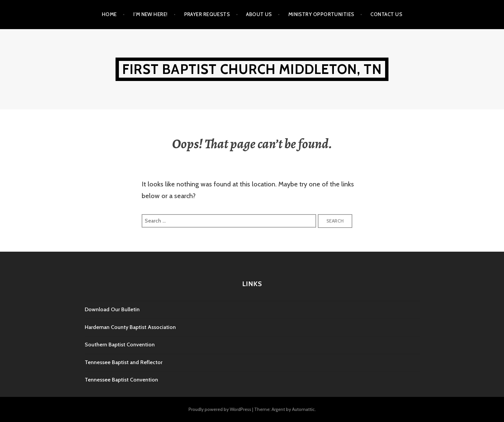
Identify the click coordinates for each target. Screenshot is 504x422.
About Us (259, 14)
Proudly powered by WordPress (220, 409)
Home (109, 14)
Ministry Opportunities (321, 14)
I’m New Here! (151, 14)
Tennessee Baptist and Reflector (124, 362)
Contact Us (386, 14)
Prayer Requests (207, 14)
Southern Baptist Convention (120, 345)
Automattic (303, 409)
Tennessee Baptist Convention (121, 380)
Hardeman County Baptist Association (130, 327)
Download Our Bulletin (112, 309)
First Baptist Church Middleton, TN (252, 69)
